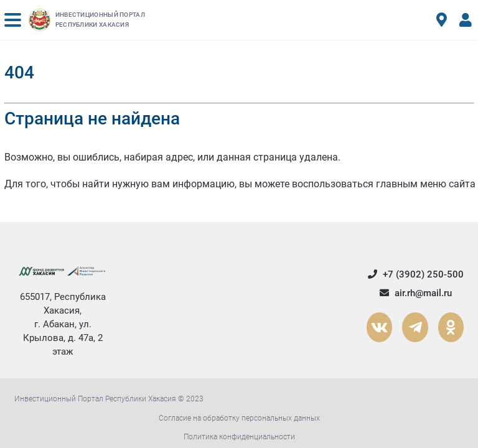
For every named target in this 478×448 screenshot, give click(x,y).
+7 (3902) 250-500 (415, 274)
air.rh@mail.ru (415, 293)
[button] (13, 20)
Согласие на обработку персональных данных (239, 418)
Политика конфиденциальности (239, 437)
